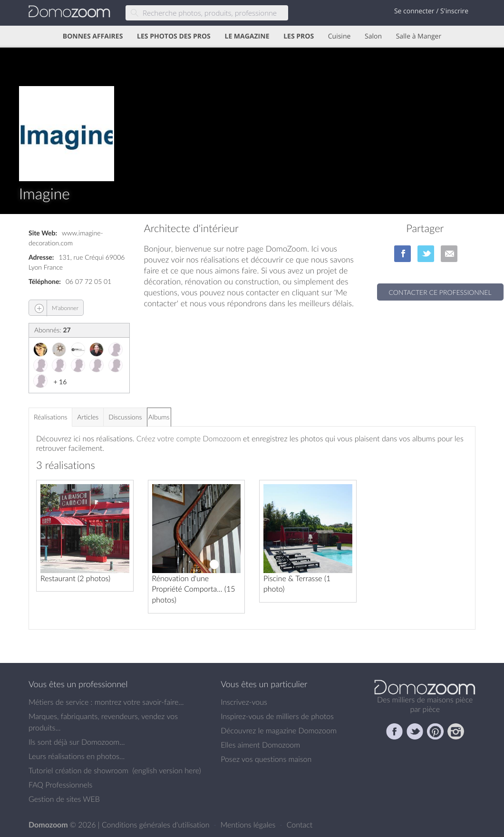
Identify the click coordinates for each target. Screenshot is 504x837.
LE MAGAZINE (247, 36)
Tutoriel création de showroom (78, 770)
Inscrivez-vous (244, 702)
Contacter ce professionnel (440, 292)
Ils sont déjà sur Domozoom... (77, 742)
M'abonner (54, 308)
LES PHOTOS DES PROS (174, 36)
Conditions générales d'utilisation (157, 825)
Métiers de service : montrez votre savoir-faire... (106, 702)
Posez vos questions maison (266, 759)
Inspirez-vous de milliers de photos (277, 716)
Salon (373, 36)
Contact (300, 825)
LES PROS (299, 36)
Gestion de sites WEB (64, 799)
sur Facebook (402, 254)
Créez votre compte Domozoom (189, 438)
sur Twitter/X (426, 254)
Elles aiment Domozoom (260, 745)
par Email (449, 254)
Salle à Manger (419, 36)
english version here (166, 770)
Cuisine (339, 36)
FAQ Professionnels (60, 785)
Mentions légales (249, 825)
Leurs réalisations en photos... (77, 756)
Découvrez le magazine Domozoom (279, 730)
